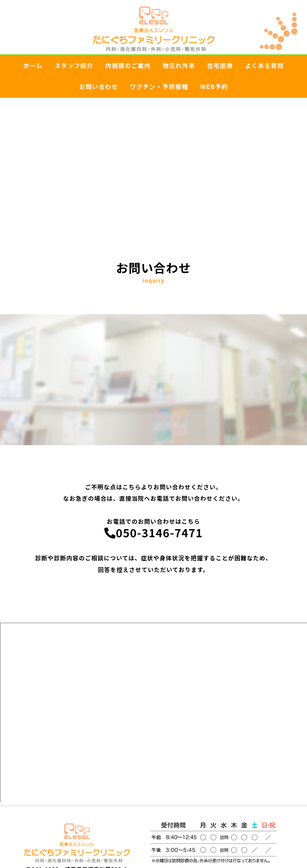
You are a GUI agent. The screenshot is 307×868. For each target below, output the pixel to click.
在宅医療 (220, 65)
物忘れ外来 (179, 65)
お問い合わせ (99, 86)
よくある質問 (264, 65)
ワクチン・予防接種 (159, 86)
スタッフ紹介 (74, 65)
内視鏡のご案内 (128, 65)
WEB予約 (214, 86)
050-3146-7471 (153, 533)
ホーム (33, 65)
